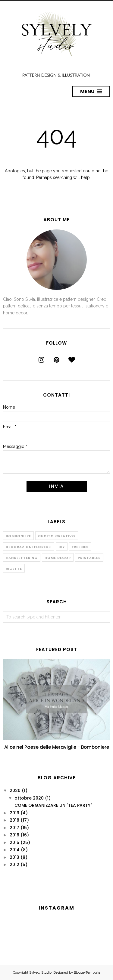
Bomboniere (18, 536)
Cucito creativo (57, 536)
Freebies (80, 547)
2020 (15, 790)
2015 (14, 842)
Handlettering (22, 558)
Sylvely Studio (40, 973)
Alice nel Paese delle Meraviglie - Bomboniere (57, 747)
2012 (14, 865)
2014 (15, 850)
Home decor (58, 558)
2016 (14, 835)
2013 (14, 857)
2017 (14, 828)
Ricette (14, 569)
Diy (62, 547)
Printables (89, 558)
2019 (14, 813)
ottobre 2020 (29, 798)
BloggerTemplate (87, 973)
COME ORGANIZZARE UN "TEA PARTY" (53, 805)
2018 (14, 820)
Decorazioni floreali (29, 547)
